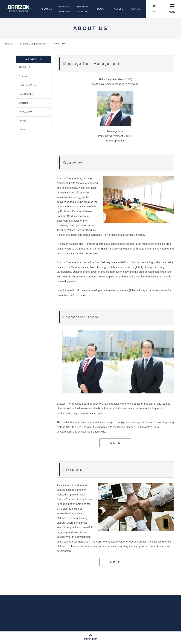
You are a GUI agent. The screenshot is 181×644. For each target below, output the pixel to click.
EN (155, 11)
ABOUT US (46, 9)
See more (81, 295)
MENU (172, 8)
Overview (23, 76)
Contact (23, 130)
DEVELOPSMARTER (82, 9)
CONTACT (137, 9)
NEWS (100, 9)
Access (22, 121)
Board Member (26, 94)
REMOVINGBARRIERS (64, 9)
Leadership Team (27, 85)
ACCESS (119, 9)
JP (154, 6)
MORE (115, 443)
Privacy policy (26, 112)
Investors (23, 103)
